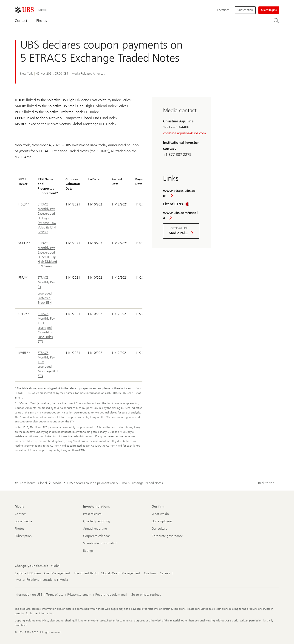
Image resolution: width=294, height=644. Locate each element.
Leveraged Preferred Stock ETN (45, 298)
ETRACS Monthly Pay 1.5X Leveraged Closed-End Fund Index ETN (46, 328)
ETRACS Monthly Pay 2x (46, 282)
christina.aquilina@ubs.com (184, 133)
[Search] (277, 21)
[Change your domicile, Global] (56, 566)
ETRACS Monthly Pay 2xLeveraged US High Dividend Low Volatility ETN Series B (47, 218)
